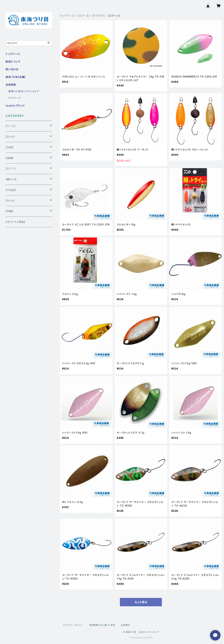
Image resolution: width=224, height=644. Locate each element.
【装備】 (10, 158)
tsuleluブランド (15, 106)
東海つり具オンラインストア (24, 91)
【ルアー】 (83, 16)
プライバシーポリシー (73, 625)
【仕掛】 (10, 147)
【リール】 (10, 126)
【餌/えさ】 (11, 179)
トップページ (67, 16)
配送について (13, 62)
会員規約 (125, 625)
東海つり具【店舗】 (16, 77)
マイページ (15, 98)
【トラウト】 (98, 16)
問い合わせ (12, 69)
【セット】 (10, 201)
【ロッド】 (10, 137)
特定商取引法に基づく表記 (102, 625)
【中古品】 (11, 190)
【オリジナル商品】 (15, 222)
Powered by (141, 638)
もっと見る (141, 602)
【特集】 (10, 211)
